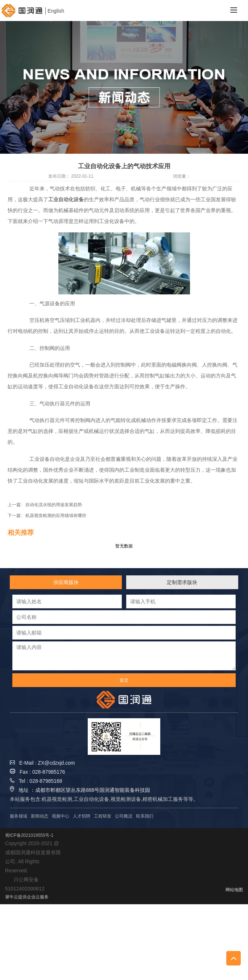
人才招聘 (82, 816)
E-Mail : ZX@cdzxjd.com (42, 763)
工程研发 (103, 816)
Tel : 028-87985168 (36, 781)
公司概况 (124, 816)
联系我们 (145, 816)
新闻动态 (40, 816)
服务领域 (18, 816)
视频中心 (61, 816)
